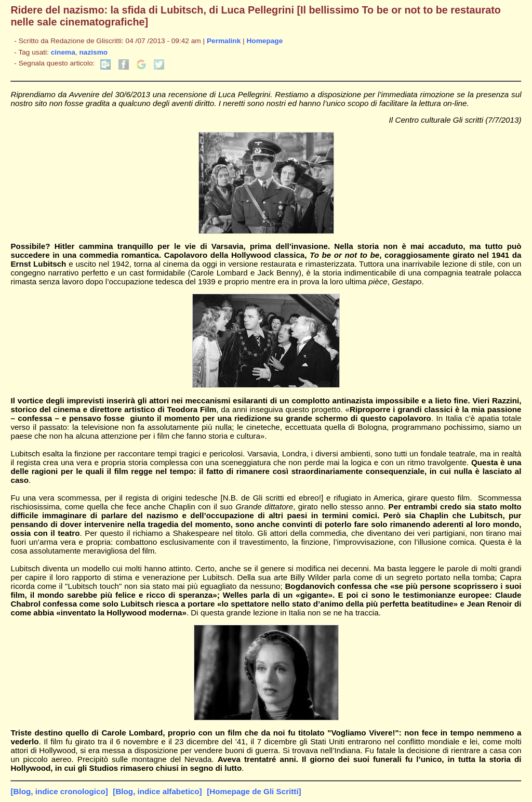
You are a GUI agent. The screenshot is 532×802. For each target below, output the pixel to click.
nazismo (93, 52)
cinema (63, 52)
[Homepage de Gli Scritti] (254, 791)
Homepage (264, 41)
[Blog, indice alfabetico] (157, 791)
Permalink (224, 41)
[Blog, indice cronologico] (59, 791)
